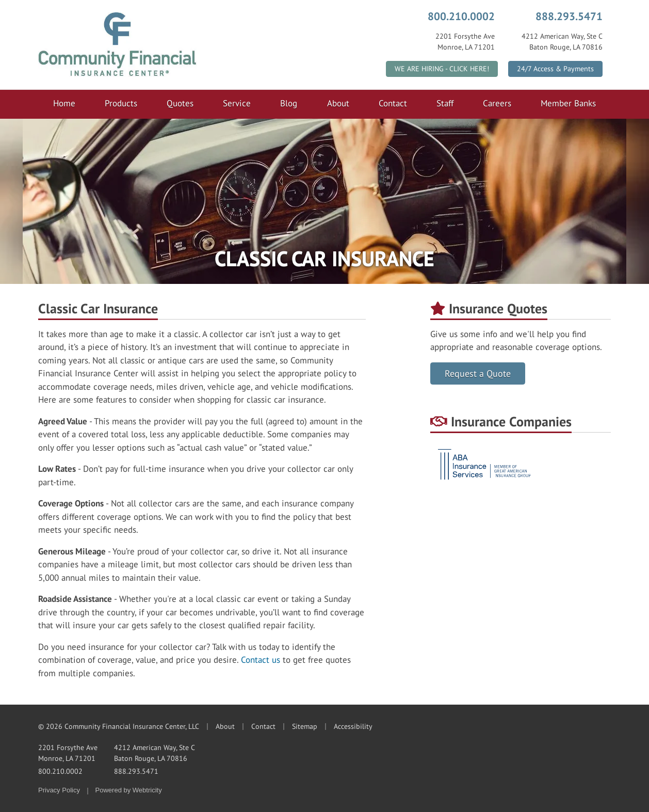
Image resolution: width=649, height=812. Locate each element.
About (338, 103)
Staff (445, 103)
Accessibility (353, 726)
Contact (393, 103)
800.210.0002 (461, 16)
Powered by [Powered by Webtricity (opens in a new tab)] (129, 790)
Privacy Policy (59, 790)
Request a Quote (478, 373)
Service (237, 103)
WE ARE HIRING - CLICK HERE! (442, 69)
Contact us (261, 660)
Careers (497, 103)
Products (121, 103)
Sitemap (305, 726)
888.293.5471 (569, 16)
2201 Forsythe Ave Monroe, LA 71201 (68, 753)
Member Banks (568, 103)
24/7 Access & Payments (555, 69)
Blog (289, 103)
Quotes (180, 103)
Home (64, 103)
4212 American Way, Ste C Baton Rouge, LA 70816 (155, 753)
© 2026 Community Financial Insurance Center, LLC (119, 726)
